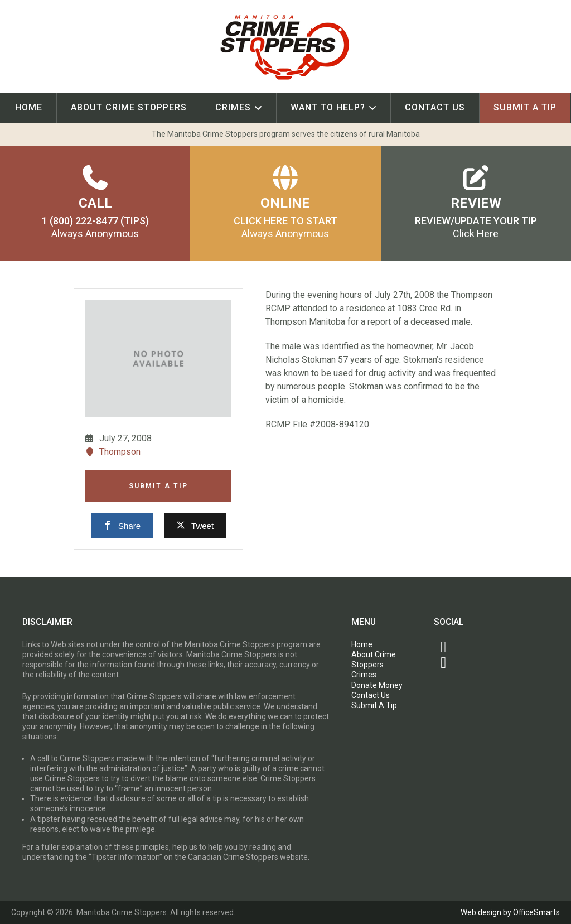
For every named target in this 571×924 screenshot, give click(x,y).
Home (29, 107)
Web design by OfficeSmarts (510, 912)
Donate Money (377, 685)
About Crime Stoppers (129, 107)
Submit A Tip (525, 107)
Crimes (233, 107)
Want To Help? (328, 107)
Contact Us (435, 107)
